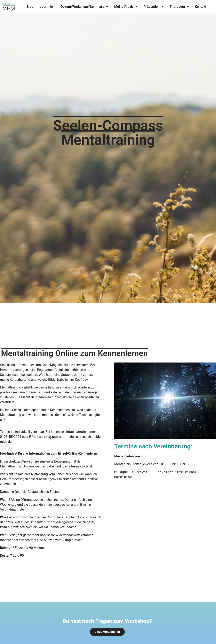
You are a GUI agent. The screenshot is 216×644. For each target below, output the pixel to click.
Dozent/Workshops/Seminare (84, 7)
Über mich (47, 7)
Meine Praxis (126, 7)
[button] (84, 7)
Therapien (179, 7)
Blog (30, 7)
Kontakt (201, 7)
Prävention (154, 7)
